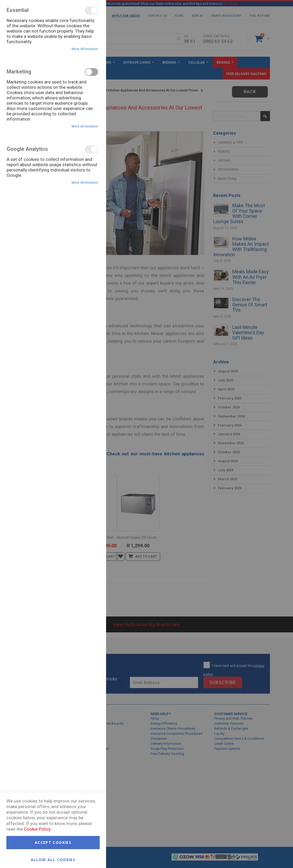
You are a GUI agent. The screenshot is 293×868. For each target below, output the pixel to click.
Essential (91, 10)
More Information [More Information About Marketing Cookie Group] (85, 126)
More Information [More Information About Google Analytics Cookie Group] (85, 183)
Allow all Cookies (53, 859)
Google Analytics (91, 149)
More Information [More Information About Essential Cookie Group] (85, 49)
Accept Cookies (53, 842)
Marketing (91, 72)
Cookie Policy (37, 829)
